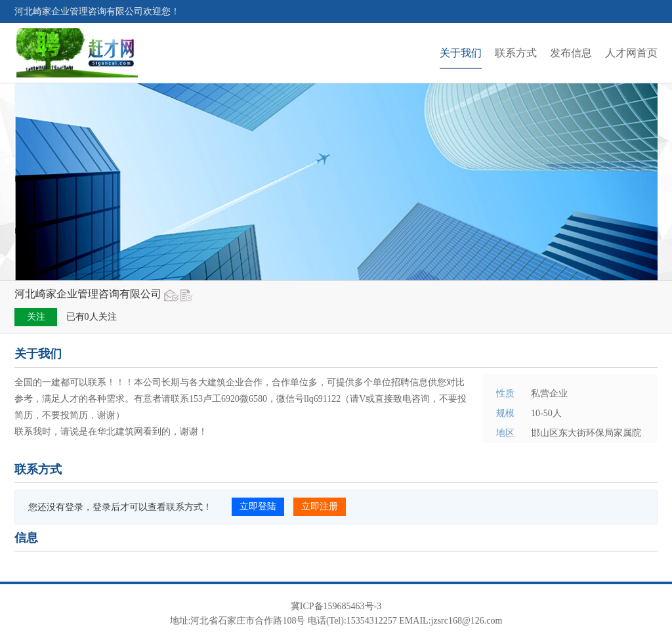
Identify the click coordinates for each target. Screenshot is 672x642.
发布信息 (571, 53)
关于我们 (461, 53)
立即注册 (320, 506)
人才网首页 (631, 53)
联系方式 (516, 53)
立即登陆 (258, 506)
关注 (36, 317)
